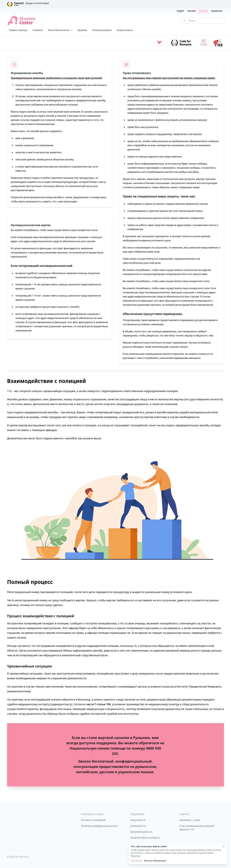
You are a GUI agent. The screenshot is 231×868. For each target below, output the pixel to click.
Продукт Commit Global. (37, 3)
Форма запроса (125, 30)
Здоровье (82, 30)
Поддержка (137, 814)
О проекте (38, 30)
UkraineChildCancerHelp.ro (145, 838)
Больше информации (155, 861)
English (180, 11)
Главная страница (18, 30)
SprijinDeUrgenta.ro (141, 832)
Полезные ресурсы (102, 30)
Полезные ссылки (92, 814)
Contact (185, 814)
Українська (217, 11)
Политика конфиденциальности (99, 826)
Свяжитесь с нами (190, 820)
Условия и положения (93, 820)
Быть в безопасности (59, 30)
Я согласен (136, 861)
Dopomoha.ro (138, 820)
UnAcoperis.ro (138, 826)
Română (192, 11)
